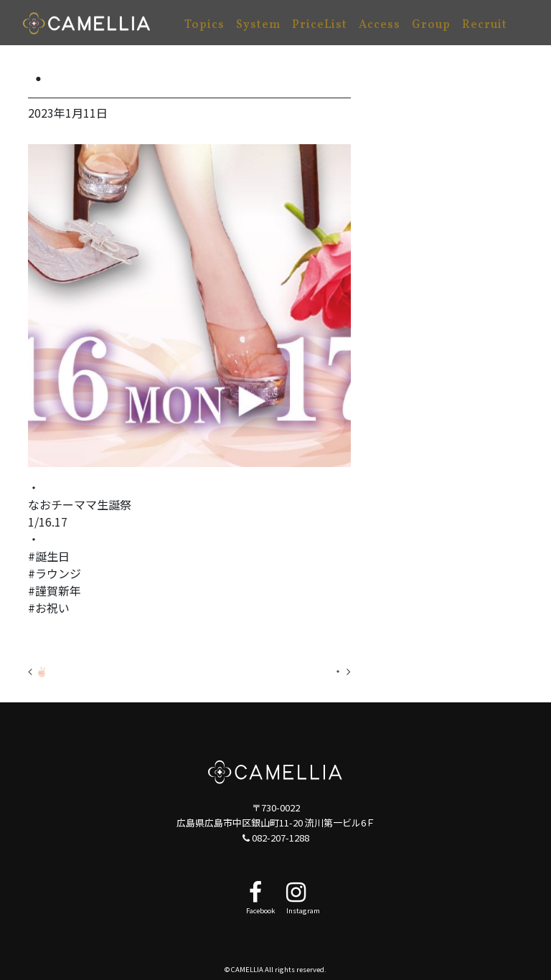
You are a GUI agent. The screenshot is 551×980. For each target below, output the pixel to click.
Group (431, 25)
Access (380, 25)
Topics (204, 25)
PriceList (320, 25)
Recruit (485, 25)
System (258, 25)
